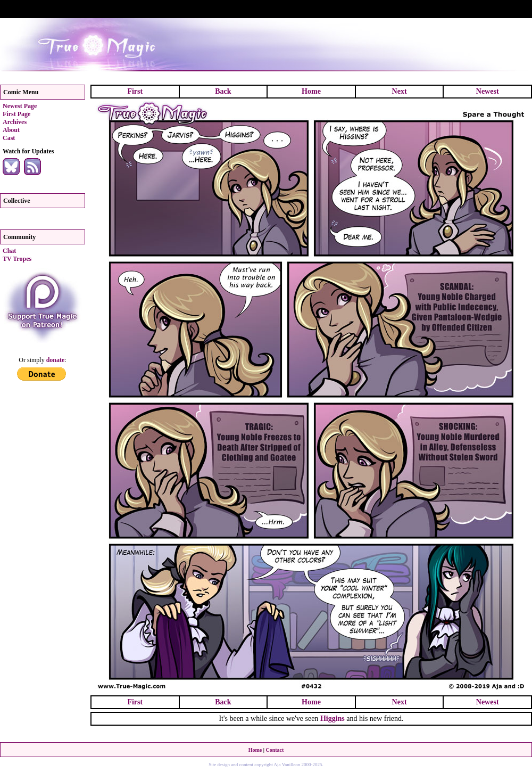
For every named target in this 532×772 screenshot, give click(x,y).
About (11, 130)
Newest (488, 91)
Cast (9, 138)
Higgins (332, 718)
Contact (275, 750)
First (135, 91)
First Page (16, 114)
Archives (15, 122)
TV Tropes (17, 259)
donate (56, 360)
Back (223, 91)
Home (311, 91)
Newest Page (20, 106)
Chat (9, 251)
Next (400, 91)
